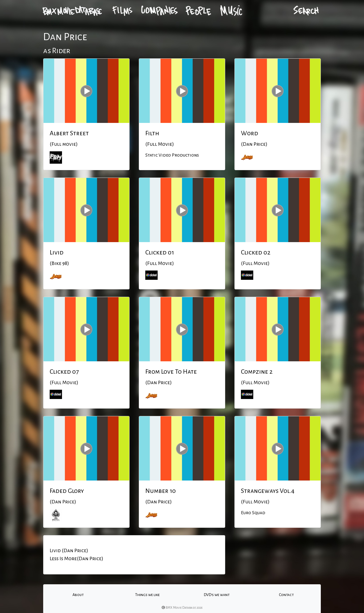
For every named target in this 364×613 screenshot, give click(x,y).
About (78, 595)
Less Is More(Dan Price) (77, 559)
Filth (152, 133)
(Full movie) (64, 144)
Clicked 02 (256, 252)
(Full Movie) (160, 144)
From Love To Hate (171, 372)
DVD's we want (217, 595)
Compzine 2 (257, 372)
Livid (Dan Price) (69, 551)
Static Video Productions (172, 155)
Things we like (147, 595)
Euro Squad (253, 513)
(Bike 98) (59, 263)
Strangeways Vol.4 (268, 491)
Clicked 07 (64, 372)
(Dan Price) (254, 144)
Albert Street (69, 133)
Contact (286, 595)
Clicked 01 (160, 252)
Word (250, 133)
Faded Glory (67, 491)
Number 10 (161, 491)
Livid (57, 252)
